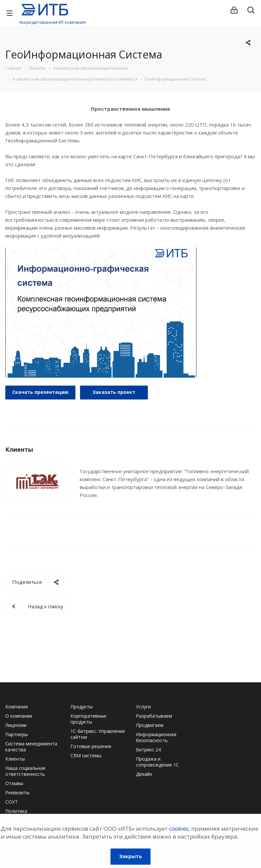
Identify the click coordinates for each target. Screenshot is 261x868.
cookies (179, 829)
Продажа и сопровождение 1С (157, 762)
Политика (16, 811)
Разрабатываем (154, 716)
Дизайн (144, 774)
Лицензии (16, 725)
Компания (17, 707)
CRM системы (86, 755)
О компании (19, 716)
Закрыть (130, 856)
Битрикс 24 (148, 750)
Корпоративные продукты (88, 719)
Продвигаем (150, 725)
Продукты (82, 707)
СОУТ (12, 802)
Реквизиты (17, 793)
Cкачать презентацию (40, 392)
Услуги (143, 707)
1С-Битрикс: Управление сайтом (98, 734)
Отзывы (14, 783)
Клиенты (15, 759)
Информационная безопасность (156, 737)
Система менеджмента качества (31, 747)
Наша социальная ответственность (25, 771)
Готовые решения (91, 746)
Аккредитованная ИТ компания (52, 22)
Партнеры (17, 734)
